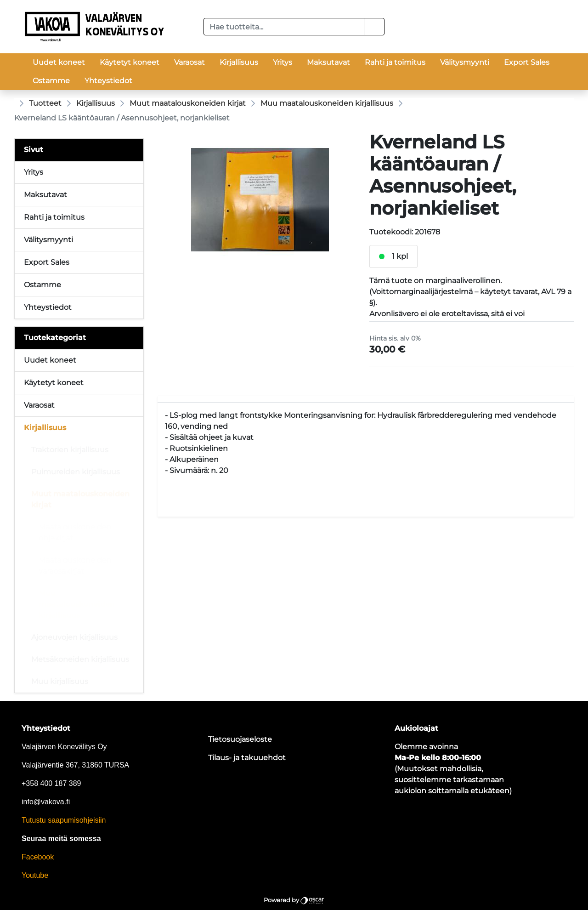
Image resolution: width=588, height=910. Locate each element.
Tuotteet (45, 103)
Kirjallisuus (239, 62)
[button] (374, 27)
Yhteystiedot (108, 81)
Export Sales (527, 62)
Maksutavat (328, 62)
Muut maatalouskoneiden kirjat (188, 103)
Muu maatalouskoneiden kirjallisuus (327, 103)
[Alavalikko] (134, 360)
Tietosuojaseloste (240, 739)
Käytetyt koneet (130, 62)
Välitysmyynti (465, 62)
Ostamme (51, 81)
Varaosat (189, 62)
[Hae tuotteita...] (284, 27)
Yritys (283, 62)
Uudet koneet (59, 62)
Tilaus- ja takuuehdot (247, 758)
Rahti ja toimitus (395, 62)
